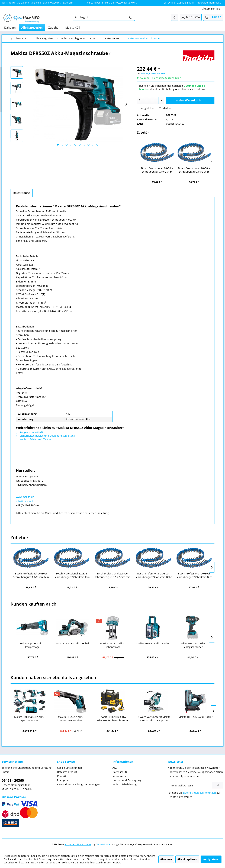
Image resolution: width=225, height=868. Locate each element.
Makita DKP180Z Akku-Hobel (72, 643)
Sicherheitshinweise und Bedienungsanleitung (46, 436)
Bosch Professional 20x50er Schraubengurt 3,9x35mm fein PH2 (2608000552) (112, 575)
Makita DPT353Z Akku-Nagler (196, 717)
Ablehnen (166, 859)
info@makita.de (25, 501)
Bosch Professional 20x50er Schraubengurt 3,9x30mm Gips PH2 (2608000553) (194, 575)
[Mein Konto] (191, 17)
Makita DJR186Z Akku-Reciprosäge (32, 645)
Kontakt (62, 776)
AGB (115, 768)
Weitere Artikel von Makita (33, 439)
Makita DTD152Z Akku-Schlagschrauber (193, 645)
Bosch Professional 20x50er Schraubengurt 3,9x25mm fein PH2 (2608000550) (157, 170)
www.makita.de (25, 497)
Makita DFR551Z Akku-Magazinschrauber (71, 719)
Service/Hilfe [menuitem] (211, 9)
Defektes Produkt (67, 772)
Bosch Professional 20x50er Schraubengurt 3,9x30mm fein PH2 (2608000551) (194, 170)
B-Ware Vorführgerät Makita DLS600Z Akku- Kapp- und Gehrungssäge (154, 719)
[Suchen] (131, 17)
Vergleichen (146, 108)
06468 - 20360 (13, 780)
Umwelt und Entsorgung (127, 780)
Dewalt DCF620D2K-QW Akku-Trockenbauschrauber (113, 719)
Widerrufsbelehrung (125, 784)
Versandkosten (104, 844)
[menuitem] (104, 17)
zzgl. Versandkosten (156, 73)
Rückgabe (63, 780)
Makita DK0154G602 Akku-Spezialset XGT (30, 719)
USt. (143, 73)
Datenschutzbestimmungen (200, 793)
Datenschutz (120, 772)
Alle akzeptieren (187, 859)
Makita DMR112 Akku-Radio (153, 643)
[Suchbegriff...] (104, 17)
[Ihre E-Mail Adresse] (190, 785)
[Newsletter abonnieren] (218, 785)
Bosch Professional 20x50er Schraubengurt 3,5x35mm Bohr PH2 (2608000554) (153, 575)
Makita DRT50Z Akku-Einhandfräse (113, 645)
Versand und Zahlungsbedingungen (78, 784)
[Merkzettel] (175, 17)
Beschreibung (22, 193)
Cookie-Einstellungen (70, 768)
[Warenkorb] (213, 17)
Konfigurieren (211, 859)
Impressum (119, 776)
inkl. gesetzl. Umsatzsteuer (78, 844)
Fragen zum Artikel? (30, 432)
